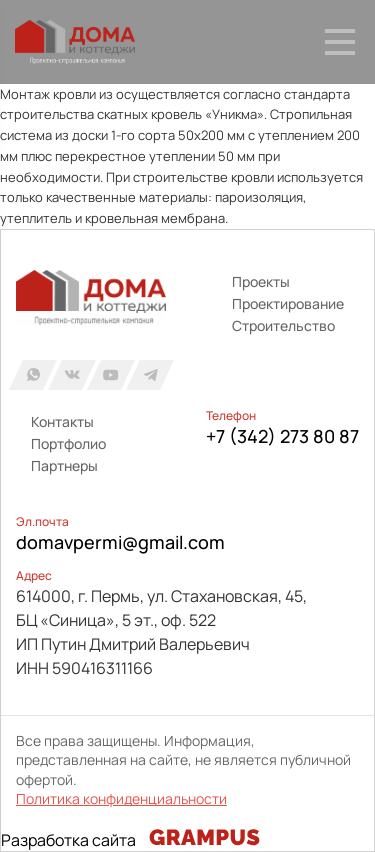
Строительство (283, 325)
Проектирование (288, 303)
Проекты (261, 281)
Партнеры (64, 465)
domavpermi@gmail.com (120, 542)
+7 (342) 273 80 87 (282, 436)
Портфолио (68, 443)
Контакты (62, 421)
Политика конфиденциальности (121, 798)
